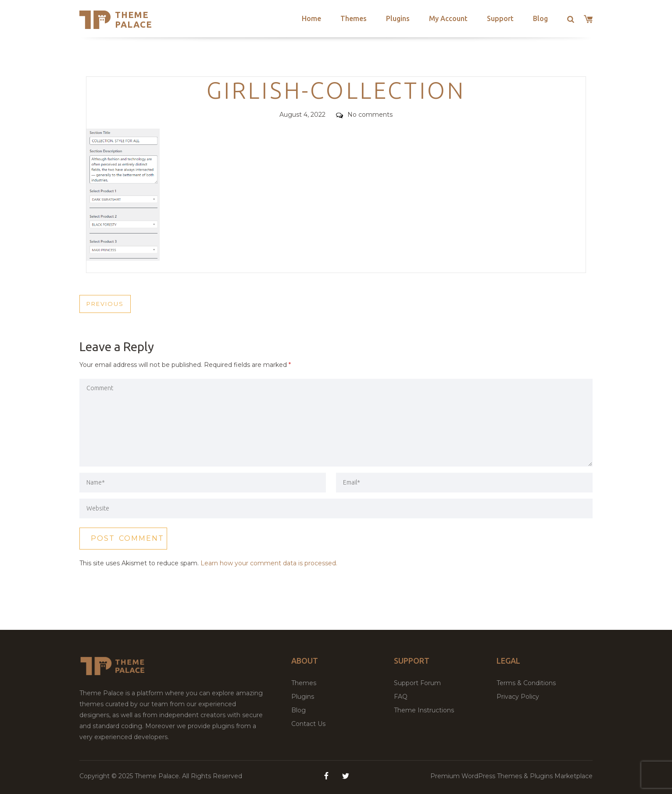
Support (500, 18)
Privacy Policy (518, 697)
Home (311, 18)
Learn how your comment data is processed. (269, 563)
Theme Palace (134, 20)
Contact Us (308, 724)
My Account (448, 18)
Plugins (398, 18)
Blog (540, 18)
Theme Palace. (158, 776)
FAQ (401, 697)
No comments (364, 115)
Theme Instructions (424, 710)
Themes (354, 18)
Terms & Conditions (526, 683)
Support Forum (417, 683)
